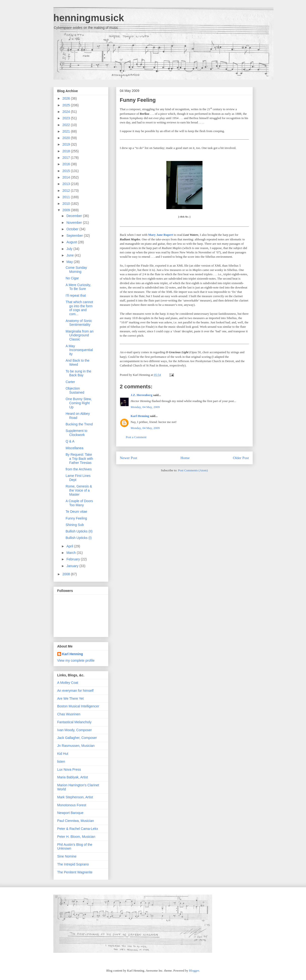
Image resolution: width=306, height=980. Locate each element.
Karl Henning (140, 416)
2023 (67, 118)
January (73, 566)
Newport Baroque (70, 813)
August (72, 242)
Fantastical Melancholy (74, 722)
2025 (67, 105)
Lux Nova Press (69, 769)
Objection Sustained (75, 390)
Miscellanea (74, 448)
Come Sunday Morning (76, 270)
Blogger (194, 970)
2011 (67, 197)
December (75, 216)
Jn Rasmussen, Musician (76, 746)
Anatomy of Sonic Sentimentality (79, 323)
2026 (67, 98)
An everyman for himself (75, 691)
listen (61, 762)
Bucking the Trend (79, 424)
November (75, 223)
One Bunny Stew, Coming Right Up (78, 403)
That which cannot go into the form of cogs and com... (79, 308)
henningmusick (89, 18)
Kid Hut (63, 754)
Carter (70, 382)
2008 (67, 574)
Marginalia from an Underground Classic (79, 335)
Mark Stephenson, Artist (75, 797)
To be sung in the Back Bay (78, 373)
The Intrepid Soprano (73, 864)
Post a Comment (136, 437)
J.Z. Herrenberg (142, 395)
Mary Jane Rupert (161, 235)
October (73, 229)
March (72, 553)
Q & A (70, 441)
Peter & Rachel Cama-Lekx (78, 829)
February (74, 559)
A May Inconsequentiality (79, 350)
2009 (67, 210)
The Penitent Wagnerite (75, 872)
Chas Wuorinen (69, 714)
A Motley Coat (68, 683)
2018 (67, 151)
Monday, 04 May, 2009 (145, 407)
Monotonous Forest (72, 805)
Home (185, 458)
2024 (67, 112)
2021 (67, 131)
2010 (67, 204)
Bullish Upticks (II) (79, 531)
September (75, 236)
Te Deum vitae (76, 512)
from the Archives (78, 469)
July (70, 249)
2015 (67, 171)
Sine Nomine (67, 856)
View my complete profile (76, 660)
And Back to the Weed (77, 362)
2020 (67, 138)
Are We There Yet (71, 698)
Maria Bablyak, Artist (73, 777)
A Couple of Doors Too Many (79, 503)
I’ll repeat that (76, 295)
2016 (67, 164)
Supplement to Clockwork (76, 433)
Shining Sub (75, 525)
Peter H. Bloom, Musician (76, 837)
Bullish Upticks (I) (78, 538)
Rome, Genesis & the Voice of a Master (79, 490)
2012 (67, 191)
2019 (67, 144)
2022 (67, 125)
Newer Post (129, 458)
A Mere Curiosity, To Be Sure (78, 287)
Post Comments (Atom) (193, 470)
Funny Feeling (138, 100)
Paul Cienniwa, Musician (76, 821)
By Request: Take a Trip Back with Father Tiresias (79, 459)
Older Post (241, 458)
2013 (67, 184)
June (71, 255)
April (70, 546)
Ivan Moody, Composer (75, 730)
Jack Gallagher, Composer (77, 738)
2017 (67, 158)
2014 (67, 177)
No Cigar (72, 278)
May (70, 262)
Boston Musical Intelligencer (78, 706)
